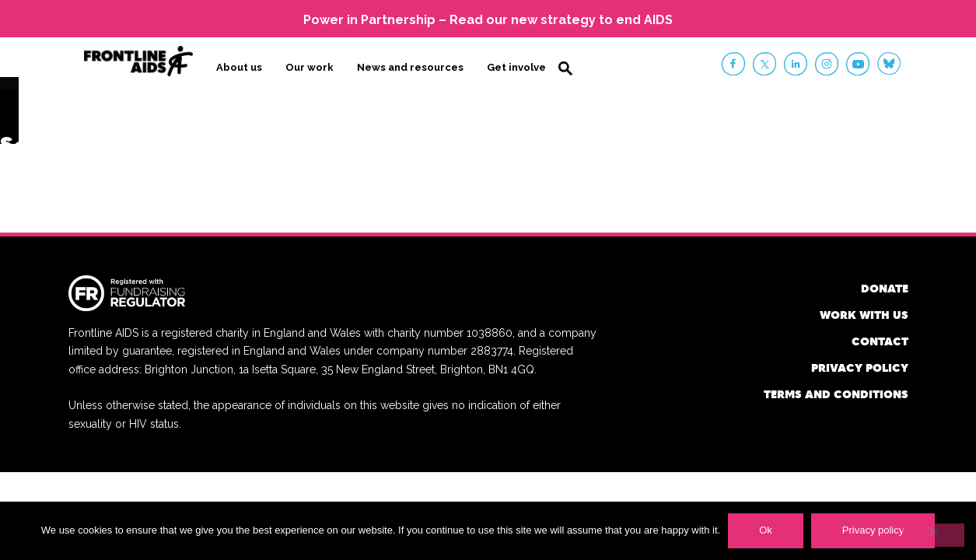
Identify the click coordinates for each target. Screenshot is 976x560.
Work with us (864, 314)
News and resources (410, 67)
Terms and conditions (836, 393)
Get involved (520, 67)
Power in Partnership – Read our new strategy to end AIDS (488, 20)
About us (239, 67)
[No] (933, 535)
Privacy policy (860, 367)
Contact (880, 340)
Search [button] (565, 68)
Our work (310, 67)
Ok (766, 530)
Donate (885, 287)
